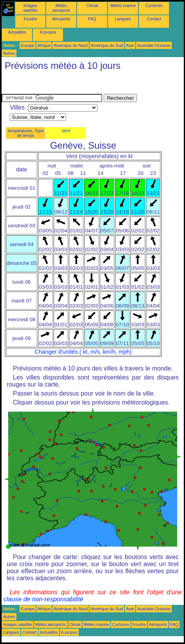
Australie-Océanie (154, 45)
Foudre (31, 19)
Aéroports (61, 19)
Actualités (17, 32)
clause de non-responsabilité (43, 599)
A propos (48, 32)
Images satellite (30, 8)
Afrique (44, 45)
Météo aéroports (61, 8)
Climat (92, 5)
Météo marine (123, 5)
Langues (123, 19)
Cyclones (154, 5)
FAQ (92, 19)
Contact (154, 19)
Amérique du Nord (70, 45)
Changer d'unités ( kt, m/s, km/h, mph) (83, 352)
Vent (66, 131)
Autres (9, 53)
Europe (27, 45)
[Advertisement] (64, 84)
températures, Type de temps (26, 133)
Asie (130, 45)
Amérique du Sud (107, 45)
